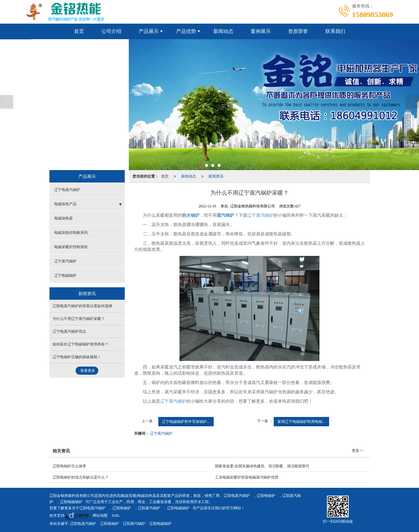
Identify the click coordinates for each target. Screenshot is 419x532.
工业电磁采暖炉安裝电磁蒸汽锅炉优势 (247, 477)
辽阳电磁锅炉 (71, 502)
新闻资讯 (216, 176)
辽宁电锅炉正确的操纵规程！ (77, 357)
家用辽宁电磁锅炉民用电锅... (301, 422)
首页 (79, 31)
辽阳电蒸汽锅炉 (237, 496)
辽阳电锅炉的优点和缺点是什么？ (81, 477)
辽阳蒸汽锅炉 (149, 508)
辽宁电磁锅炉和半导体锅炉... (186, 422)
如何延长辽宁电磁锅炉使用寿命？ (81, 344)
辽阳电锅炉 (266, 496)
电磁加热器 (63, 218)
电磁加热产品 (65, 204)
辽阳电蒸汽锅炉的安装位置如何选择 (82, 306)
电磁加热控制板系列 (71, 233)
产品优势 (186, 31)
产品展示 (149, 31)
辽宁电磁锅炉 (65, 275)
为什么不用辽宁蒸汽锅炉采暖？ (79, 319)
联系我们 (335, 31)
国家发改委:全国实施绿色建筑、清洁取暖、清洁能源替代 (262, 466)
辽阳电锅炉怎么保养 (69, 466)
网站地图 (100, 516)
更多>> (358, 451)
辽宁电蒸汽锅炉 (67, 190)
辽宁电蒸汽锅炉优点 (69, 331)
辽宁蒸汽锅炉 (260, 215)
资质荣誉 (298, 31)
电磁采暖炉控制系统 (71, 247)
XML (116, 516)
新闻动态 (223, 31)
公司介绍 (111, 31)
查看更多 (88, 371)
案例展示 (261, 31)
